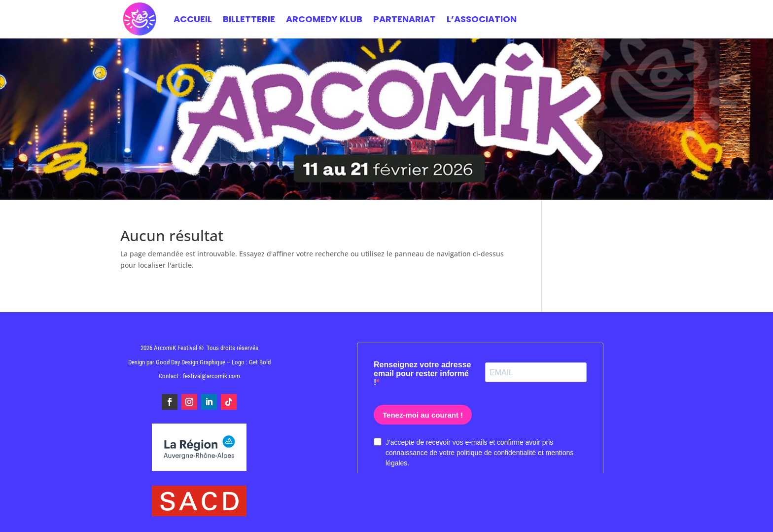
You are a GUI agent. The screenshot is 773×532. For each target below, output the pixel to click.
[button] (752, 518)
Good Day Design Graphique (191, 362)
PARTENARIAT (404, 19)
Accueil (193, 19)
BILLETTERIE (249, 19)
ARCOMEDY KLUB (324, 19)
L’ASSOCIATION (482, 19)
